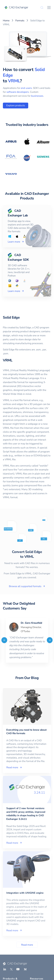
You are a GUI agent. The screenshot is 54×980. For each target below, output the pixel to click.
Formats (20, 21)
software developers (18, 92)
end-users (26, 88)
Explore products (16, 105)
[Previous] (4, 640)
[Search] (42, 8)
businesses (37, 96)
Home (6, 21)
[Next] (50, 640)
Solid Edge (11, 317)
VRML (14, 81)
